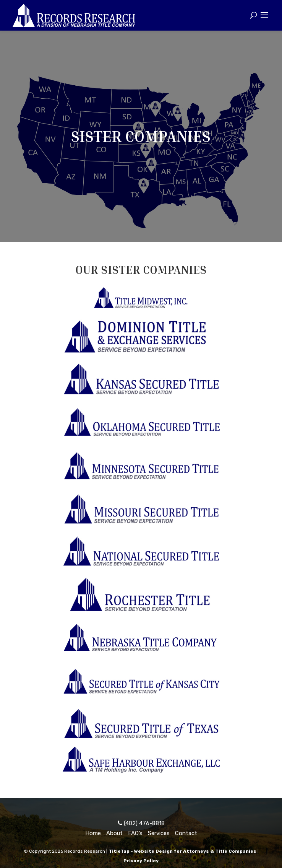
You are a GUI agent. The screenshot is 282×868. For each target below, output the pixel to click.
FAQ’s (135, 833)
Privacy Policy (141, 861)
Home (93, 833)
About (114, 833)
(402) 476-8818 (141, 823)
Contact (186, 833)
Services (159, 833)
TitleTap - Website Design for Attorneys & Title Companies (182, 851)
